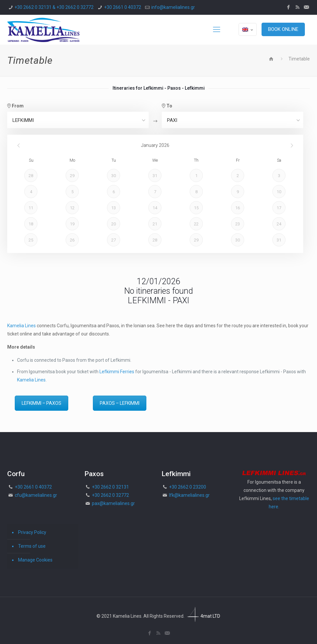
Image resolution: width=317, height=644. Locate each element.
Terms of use (32, 546)
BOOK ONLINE (283, 29)
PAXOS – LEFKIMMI (120, 403)
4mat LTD (203, 616)
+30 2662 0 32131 (110, 487)
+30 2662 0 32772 (110, 495)
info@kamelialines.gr (173, 7)
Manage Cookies (35, 560)
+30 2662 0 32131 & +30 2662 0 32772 (54, 7)
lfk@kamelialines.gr (189, 495)
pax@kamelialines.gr (113, 503)
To (167, 106)
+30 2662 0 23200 (188, 487)
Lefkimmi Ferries (117, 372)
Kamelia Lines (21, 326)
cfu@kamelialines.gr (36, 495)
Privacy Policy (32, 532)
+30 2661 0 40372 (123, 7)
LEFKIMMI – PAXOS (42, 403)
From (15, 106)
